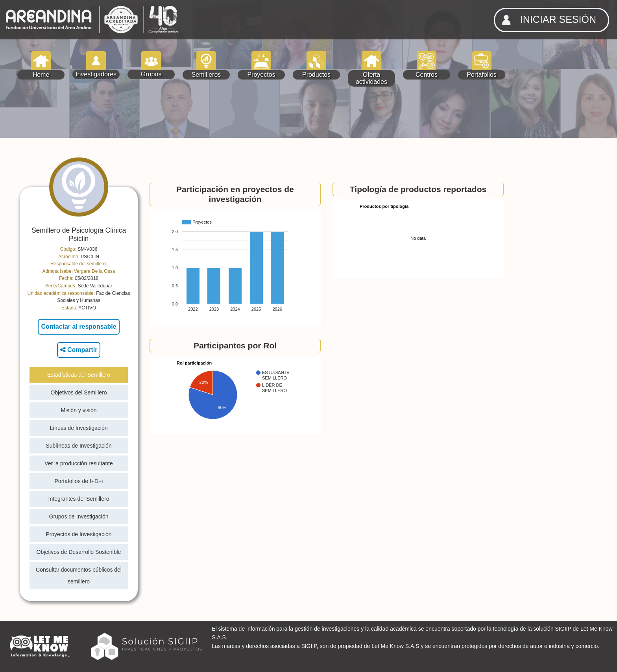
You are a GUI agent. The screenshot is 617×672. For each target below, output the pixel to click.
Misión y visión (79, 410)
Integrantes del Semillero (79, 499)
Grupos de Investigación (79, 516)
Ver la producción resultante (79, 463)
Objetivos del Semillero (79, 392)
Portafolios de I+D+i (79, 481)
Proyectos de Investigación (79, 534)
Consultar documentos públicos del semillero (79, 576)
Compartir (79, 350)
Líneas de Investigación (79, 428)
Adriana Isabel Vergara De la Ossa (79, 271)
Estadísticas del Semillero (79, 375)
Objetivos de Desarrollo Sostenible (79, 552)
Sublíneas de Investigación (79, 446)
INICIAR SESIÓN (547, 20)
